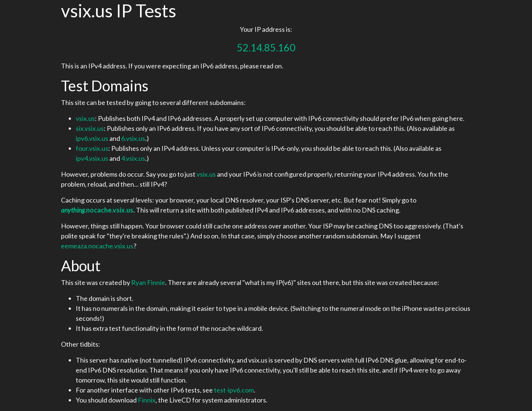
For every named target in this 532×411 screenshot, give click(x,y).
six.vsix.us (90, 128)
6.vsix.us (133, 138)
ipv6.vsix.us (92, 138)
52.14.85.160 (266, 47)
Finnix (147, 400)
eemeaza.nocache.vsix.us (97, 246)
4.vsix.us (133, 158)
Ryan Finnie (148, 282)
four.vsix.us (92, 148)
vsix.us (85, 118)
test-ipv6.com (234, 390)
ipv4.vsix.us (92, 158)
